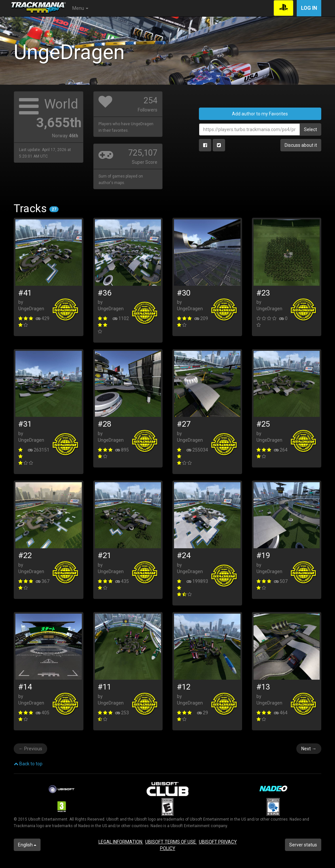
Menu (80, 8)
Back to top (28, 764)
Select (310, 129)
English (27, 845)
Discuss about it (301, 145)
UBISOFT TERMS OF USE (171, 842)
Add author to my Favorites (260, 114)
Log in (309, 8)
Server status (303, 845)
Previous (30, 749)
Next (309, 749)
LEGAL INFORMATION (121, 842)
